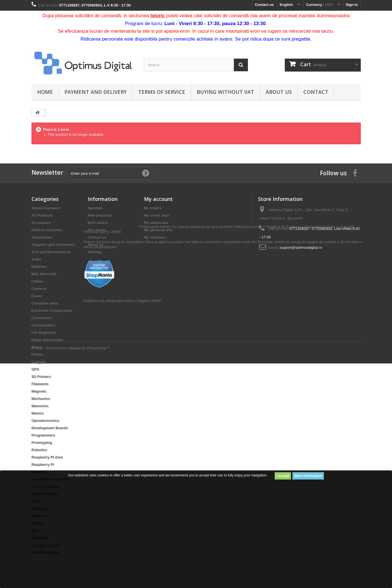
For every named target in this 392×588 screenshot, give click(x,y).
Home (45, 92)
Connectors (42, 318)
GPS (35, 369)
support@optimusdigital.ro (301, 248)
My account (158, 199)
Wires (36, 347)
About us (279, 92)
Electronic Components (52, 311)
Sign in (352, 5)
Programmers (43, 435)
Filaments (40, 384)
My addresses (156, 223)
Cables (38, 281)
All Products (42, 215)
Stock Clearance (46, 208)
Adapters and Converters (53, 245)
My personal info (159, 230)
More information (308, 476)
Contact (316, 92)
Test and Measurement (51, 252)
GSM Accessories (47, 230)
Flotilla (37, 355)
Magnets (39, 391)
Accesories (41, 223)
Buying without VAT (225, 92)
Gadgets (39, 362)
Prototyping (42, 442)
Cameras (39, 289)
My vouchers (155, 237)
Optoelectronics (45, 421)
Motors (38, 413)
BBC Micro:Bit (44, 274)
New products (100, 215)
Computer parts (45, 303)
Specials (95, 208)
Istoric (157, 16)
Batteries (39, 267)
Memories (40, 406)
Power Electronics (47, 340)
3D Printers (41, 377)
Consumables (43, 325)
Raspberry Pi (43, 464)
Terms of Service (162, 92)
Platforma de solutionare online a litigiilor (116, 333)
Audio (37, 259)
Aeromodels (42, 237)
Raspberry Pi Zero (47, 457)
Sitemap (95, 252)
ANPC (157, 333)
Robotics (39, 450)
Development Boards (50, 428)
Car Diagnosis (44, 333)
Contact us (264, 5)
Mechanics (41, 399)
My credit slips (157, 215)
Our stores (97, 230)
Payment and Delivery (96, 92)
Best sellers (98, 223)
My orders (153, 208)
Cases (37, 296)
